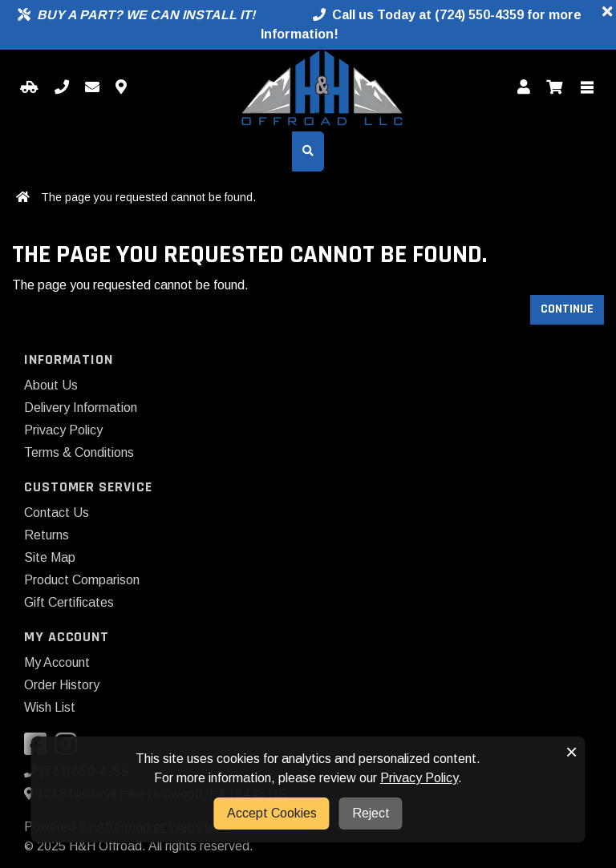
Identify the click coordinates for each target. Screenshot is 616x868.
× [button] (571, 752)
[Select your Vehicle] (29, 88)
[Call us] (62, 88)
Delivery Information (81, 408)
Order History (62, 685)
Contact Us (57, 513)
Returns (47, 535)
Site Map (50, 557)
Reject (371, 813)
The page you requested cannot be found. (148, 197)
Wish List (50, 707)
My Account (57, 662)
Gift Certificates (69, 602)
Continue (567, 309)
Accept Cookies (272, 813)
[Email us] (92, 88)
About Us (51, 385)
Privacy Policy (63, 430)
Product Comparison (82, 580)
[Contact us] (121, 88)
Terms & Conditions (79, 452)
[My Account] (524, 88)
